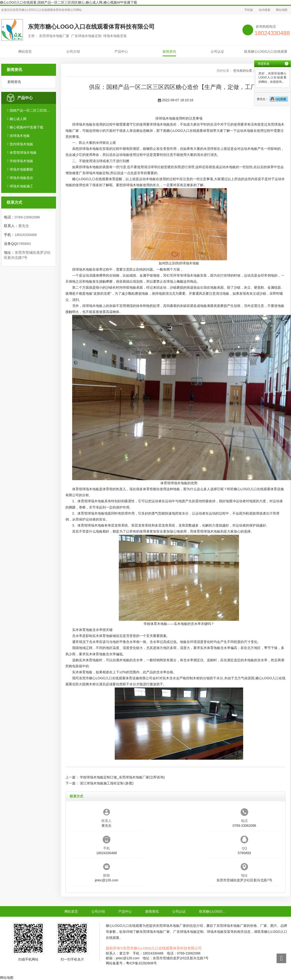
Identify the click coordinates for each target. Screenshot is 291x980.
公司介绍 (73, 51)
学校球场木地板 (21, 161)
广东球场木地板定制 (94, 173)
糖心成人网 (18, 119)
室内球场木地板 (21, 144)
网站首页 (25, 51)
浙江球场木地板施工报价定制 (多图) (107, 783)
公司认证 (217, 51)
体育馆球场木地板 (23, 153)
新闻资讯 (169, 51)
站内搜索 (265, 10)
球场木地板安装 (195, 275)
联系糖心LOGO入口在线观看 (266, 51)
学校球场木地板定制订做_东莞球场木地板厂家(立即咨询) (122, 777)
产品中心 (121, 51)
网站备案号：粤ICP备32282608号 (131, 963)
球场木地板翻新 (21, 169)
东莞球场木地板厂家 (171, 926)
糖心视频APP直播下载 (26, 127)
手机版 (249, 10)
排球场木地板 (20, 136)
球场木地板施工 (21, 186)
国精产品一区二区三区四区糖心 (31, 110)
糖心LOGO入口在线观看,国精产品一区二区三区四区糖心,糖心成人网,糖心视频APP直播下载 (69, 2)
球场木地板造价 (21, 178)
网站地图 (282, 10)
